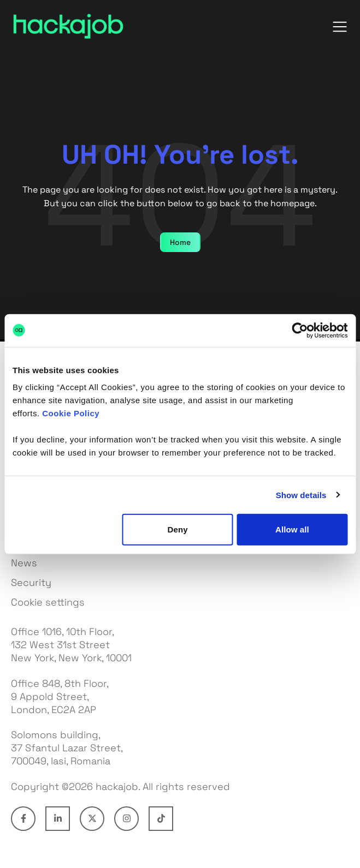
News (24, 563)
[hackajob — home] (68, 26)
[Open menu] (340, 27)
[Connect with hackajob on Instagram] (126, 819)
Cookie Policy (71, 413)
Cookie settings (48, 602)
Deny (178, 529)
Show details (301, 495)
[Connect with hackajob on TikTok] (161, 819)
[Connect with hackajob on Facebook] (23, 819)
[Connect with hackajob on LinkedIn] (58, 819)
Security (31, 582)
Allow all (292, 529)
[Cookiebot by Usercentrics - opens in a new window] (300, 330)
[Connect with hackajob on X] (92, 819)
